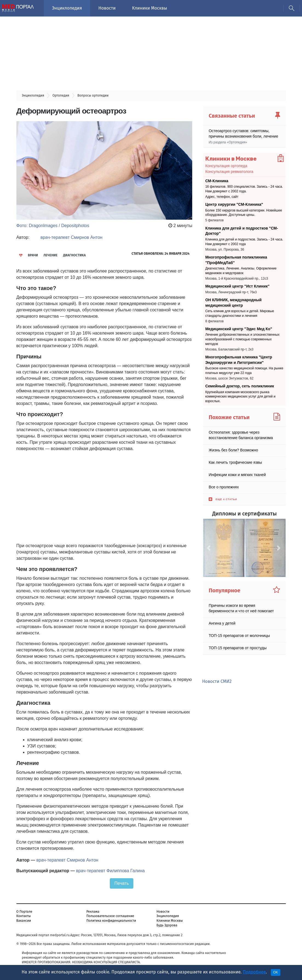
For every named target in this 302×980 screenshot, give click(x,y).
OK (276, 972)
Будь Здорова (167, 925)
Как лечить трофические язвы (235, 462)
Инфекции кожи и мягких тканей (237, 475)
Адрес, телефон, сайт (222, 197)
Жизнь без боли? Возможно (233, 450)
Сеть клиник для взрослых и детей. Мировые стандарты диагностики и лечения (240, 313)
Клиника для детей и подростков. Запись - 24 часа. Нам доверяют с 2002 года (244, 242)
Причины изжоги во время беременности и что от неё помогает (241, 608)
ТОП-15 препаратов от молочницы (239, 636)
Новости (107, 8)
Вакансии (24, 921)
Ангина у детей (222, 623)
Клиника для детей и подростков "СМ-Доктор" (242, 231)
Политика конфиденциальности (111, 921)
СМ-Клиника (217, 181)
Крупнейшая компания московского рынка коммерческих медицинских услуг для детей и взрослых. (240, 397)
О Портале (24, 912)
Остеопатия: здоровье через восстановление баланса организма (241, 435)
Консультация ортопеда (226, 166)
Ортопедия (237, 142)
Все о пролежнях (224, 487)
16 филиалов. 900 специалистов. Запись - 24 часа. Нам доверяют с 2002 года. (244, 189)
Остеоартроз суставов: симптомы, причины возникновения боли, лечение (243, 134)
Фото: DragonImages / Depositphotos (53, 226)
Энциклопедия (67, 8)
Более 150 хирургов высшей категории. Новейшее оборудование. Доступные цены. (244, 213)
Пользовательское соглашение (110, 916)
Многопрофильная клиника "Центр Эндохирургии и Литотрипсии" (239, 360)
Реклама (93, 912)
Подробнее (254, 972)
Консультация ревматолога (229, 172)
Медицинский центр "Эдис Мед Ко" (239, 329)
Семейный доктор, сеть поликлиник (240, 386)
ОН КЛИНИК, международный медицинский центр (234, 303)
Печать (122, 883)
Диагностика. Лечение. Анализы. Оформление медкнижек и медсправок (241, 271)
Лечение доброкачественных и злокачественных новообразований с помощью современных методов (242, 339)
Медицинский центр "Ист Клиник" (238, 286)
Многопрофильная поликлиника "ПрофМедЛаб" (236, 260)
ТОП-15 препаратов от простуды (238, 648)
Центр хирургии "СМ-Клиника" (234, 204)
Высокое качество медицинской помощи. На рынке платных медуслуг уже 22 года (244, 371)
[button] (209, 548)
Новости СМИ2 (217, 681)
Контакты (24, 916)
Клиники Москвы (149, 8)
